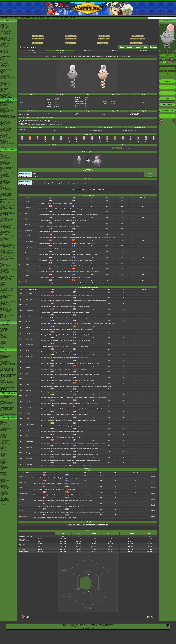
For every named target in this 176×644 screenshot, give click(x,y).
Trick (20, 488)
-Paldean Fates (4, 447)
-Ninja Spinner (3, 475)
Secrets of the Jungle (5, 388)
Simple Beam (23, 516)
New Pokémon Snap (5, 183)
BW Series (3, 342)
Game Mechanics (4, 67)
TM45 (20, 379)
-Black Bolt (3, 435)
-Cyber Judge (3, 497)
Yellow (2, 294)
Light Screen (29, 311)
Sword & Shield (4, 171)
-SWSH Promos (4, 467)
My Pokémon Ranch (5, 261)
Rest (26, 253)
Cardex (2, 65)
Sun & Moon (3, 187)
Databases (8, 21)
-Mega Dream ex (4, 477)
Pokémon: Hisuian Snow (6, 131)
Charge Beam (30, 396)
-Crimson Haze (4, 495)
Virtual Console (4, 308)
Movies (8, 349)
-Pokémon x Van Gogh (5, 83)
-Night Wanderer (4, 492)
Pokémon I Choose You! (6, 385)
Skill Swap (29, 390)
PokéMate (3, 282)
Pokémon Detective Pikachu (7, 391)
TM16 (20, 311)
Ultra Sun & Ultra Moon (6, 189)
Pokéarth (72, 18)
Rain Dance (29, 322)
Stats (146, 47)
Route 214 (36, 173)
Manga (8, 322)
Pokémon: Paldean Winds (6, 132)
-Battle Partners (4, 486)
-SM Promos (3, 469)
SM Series (3, 347)
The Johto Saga (4, 108)
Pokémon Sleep (4, 166)
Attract (28, 379)
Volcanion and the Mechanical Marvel (7, 383)
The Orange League (5, 107)
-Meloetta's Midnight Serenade (7, 375)
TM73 (20, 424)
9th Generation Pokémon (6, 95)
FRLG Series (3, 337)
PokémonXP (3, 79)
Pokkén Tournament (5, 217)
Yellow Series (3, 333)
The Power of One (4, 355)
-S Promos (3, 503)
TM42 (20, 367)
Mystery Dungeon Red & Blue (7, 276)
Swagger (28, 453)
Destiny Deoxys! (4, 362)
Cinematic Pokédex (5, 66)
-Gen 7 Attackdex (4, 53)
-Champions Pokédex (5, 43)
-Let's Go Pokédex (4, 35)
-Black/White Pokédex (5, 31)
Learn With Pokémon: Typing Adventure (7, 237)
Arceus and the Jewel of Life (7, 369)
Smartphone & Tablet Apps (6, 312)
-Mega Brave (3, 479)
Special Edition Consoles (6, 309)
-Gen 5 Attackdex (4, 50)
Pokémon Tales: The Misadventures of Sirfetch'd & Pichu (7, 144)
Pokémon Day (3, 85)
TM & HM (92, 190)
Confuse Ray (29, 230)
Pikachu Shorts (8, 393)
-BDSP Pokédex (4, 37)
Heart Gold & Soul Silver (6, 244)
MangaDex (3, 326)
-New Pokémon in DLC (6, 97)
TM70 (20, 419)
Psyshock (28, 264)
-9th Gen (2, 72)
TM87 (20, 453)
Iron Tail (28, 328)
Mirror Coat (22, 505)
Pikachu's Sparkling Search (7, 408)
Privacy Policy (94, 624)
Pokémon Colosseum (5, 268)
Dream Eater (29, 441)
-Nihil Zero (3, 476)
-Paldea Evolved (4, 452)
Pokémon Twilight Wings (6, 128)
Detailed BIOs (3, 328)
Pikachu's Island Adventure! (7, 405)
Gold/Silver (3, 285)
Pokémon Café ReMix (5, 162)
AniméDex (3, 103)
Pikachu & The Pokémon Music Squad (8, 415)
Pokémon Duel (4, 218)
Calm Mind (29, 293)
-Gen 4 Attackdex (4, 49)
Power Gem (28, 247)
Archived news (4, 24)
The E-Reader (3, 281)
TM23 (20, 328)
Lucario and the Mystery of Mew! (8, 364)
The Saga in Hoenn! (5, 109)
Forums (16, 18)
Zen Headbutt (29, 242)
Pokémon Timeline (4, 75)
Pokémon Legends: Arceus (7, 173)
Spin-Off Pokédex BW (5, 63)
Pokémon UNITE (4, 165)
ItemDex (2, 57)
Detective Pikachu (4, 197)
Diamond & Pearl (4, 242)
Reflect (28, 350)
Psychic (27, 276)
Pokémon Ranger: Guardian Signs (8, 245)
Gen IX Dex (32, 51)
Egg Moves (154, 47)
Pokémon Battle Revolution (7, 253)
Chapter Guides (4, 329)
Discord (28, 18)
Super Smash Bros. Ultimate (7, 199)
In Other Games (4, 307)
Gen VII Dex (88, 51)
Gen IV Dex (32, 53)
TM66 (20, 407)
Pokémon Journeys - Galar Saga (8, 116)
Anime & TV (8, 100)
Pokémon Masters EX (5, 164)
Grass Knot (29, 447)
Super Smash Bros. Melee (6, 291)
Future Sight (22, 476)
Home (11, 18)
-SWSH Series (4, 454)
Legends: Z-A (3, 157)
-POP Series (3, 471)
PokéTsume (3, 147)
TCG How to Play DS (5, 238)
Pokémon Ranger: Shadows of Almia (7, 257)
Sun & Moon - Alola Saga (6, 115)
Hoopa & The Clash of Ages (7, 381)
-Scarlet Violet (3, 453)
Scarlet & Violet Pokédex (48, 18)
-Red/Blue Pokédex (5, 27)
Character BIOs (4, 327)
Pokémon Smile (4, 180)
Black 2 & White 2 (4, 224)
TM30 (20, 339)
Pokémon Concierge (5, 141)
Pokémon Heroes (4, 360)
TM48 (20, 390)
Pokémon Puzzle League (6, 295)
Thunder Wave (30, 424)
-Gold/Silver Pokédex (5, 28)
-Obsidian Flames (4, 451)
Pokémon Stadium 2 (5, 287)
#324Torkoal (28, 617)
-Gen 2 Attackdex (4, 47)
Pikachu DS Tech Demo (6, 279)
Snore (27, 259)
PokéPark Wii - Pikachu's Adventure (6, 251)
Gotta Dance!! (3, 401)
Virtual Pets (3, 313)
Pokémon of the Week (5, 69)
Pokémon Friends (4, 160)
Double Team (30, 345)
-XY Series (3, 457)
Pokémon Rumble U (5, 228)
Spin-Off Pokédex (4, 61)
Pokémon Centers (4, 76)
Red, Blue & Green (5, 293)
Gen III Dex (60, 53)
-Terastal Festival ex (5, 488)
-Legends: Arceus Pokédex (7, 38)
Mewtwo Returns (4, 358)
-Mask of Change (4, 494)
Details (151, 173)
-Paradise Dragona (5, 490)
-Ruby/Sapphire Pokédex (6, 29)
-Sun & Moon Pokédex (5, 34)
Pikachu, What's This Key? (6, 413)
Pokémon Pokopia (4, 159)
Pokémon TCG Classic (6, 428)
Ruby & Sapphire (4, 264)
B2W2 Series (3, 344)
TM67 (20, 413)
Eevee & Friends (4, 412)
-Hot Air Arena (3, 485)
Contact (22, 18)
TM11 (20, 299)
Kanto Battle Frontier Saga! (7, 111)
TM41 (20, 362)
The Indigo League (5, 106)
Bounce (27, 281)
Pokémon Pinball (4, 298)
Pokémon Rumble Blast (6, 232)
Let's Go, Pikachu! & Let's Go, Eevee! (7, 190)
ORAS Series (3, 346)
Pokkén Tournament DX (6, 196)
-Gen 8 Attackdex (4, 54)
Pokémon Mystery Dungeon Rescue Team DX (7, 178)
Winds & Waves (4, 153)
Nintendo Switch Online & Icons (8, 315)
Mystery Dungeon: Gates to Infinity (8, 229)
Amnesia (21, 499)
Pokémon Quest (4, 198)
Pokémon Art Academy (6, 208)
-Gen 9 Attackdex (4, 55)
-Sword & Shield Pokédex (6, 36)
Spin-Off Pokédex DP (5, 62)
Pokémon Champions (5, 158)
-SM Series (3, 456)
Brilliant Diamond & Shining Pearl (8, 172)
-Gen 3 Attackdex (4, 48)
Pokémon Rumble (4, 247)
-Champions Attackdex (5, 56)
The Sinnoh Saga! (4, 112)
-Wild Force (3, 496)
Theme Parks (3, 89)
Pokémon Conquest (5, 230)
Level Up (84, 190)
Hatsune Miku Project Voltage (7, 80)
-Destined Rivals (4, 438)
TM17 (20, 316)
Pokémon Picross (4, 215)
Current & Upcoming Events (7, 93)
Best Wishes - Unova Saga (7, 113)
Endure (28, 402)
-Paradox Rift (3, 448)
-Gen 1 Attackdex (4, 46)
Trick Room (29, 464)
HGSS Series (3, 341)
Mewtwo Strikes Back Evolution (8, 387)
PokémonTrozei (4, 277)
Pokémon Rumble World (6, 212)
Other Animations (4, 139)
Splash (27, 202)
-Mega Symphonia (4, 480)
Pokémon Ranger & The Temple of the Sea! (8, 365)
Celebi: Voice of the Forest (6, 359)
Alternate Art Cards (5, 426)
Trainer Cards (3, 424)
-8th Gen (2, 73)
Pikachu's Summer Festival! (7, 402)
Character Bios (4, 105)
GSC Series (3, 334)
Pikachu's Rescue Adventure (7, 397)
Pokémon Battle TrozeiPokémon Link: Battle (8, 206)
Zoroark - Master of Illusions (7, 371)
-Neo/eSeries (3, 462)
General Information (5, 325)
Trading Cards (8, 418)
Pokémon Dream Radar (6, 225)
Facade (28, 367)
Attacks (138, 47)
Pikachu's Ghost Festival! (6, 404)
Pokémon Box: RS (4, 273)
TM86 (20, 447)
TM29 (20, 333)
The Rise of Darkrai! (5, 367)
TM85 (20, 441)
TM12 (20, 305)
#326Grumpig (147, 617)
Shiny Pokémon (4, 125)
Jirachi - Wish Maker (5, 361)
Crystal (2, 286)
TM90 (20, 459)
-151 (1, 450)
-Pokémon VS (3, 499)
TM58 (20, 402)
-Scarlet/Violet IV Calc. (5, 68)
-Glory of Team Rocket (5, 484)
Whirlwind (22, 510)
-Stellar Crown (3, 443)
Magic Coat (28, 236)
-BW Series (3, 458)
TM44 (20, 373)
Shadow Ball (29, 339)
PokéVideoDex (4, 137)
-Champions (3, 70)
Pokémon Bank (4, 204)
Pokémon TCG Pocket (5, 168)
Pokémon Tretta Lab (5, 226)
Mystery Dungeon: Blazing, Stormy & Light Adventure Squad (8, 248)
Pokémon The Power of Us (6, 386)
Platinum (2, 243)
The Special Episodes (5, 122)
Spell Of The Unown (5, 356)
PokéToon (2, 133)
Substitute (29, 459)
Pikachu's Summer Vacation (7, 395)
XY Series (2, 345)
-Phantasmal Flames (5, 433)
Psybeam (28, 219)
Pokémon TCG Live (5, 185)
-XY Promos (3, 470)
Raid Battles (3, 427)
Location (130, 47)
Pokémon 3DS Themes (6, 311)
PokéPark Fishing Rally (6, 280)
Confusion (28, 207)
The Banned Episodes (5, 124)
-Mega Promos (4, 465)
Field (128, 148)
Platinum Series (4, 340)
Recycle (28, 413)
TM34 (20, 356)
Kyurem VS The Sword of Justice (8, 374)
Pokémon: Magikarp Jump (6, 193)
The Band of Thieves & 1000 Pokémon (7, 209)
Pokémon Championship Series (8, 78)
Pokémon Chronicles (5, 121)
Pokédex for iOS (4, 240)
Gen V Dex (144, 51)
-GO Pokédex (3, 40)
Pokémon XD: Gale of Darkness (8, 269)
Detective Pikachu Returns (6, 167)
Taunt (27, 305)
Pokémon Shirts (4, 88)
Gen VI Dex (116, 51)
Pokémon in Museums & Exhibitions (6, 82)
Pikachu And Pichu (5, 398)
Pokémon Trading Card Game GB (8, 301)
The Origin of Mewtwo (5, 353)
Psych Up (28, 224)
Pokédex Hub (35, 18)
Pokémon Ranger (4, 275)
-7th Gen (2, 74)
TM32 (20, 345)
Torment (28, 362)
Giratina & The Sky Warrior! (7, 368)
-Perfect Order (3, 431)
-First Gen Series (4, 463)
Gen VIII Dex (60, 51)
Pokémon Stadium (4, 300)
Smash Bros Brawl (4, 262)
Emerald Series (4, 338)
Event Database (4, 94)
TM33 (20, 350)
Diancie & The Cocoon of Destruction (6, 380)
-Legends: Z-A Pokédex (6, 42)
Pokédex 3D (3, 234)
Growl (27, 213)
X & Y (1, 202)
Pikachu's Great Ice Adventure (7, 407)
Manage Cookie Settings (106, 624)
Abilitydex (2, 60)
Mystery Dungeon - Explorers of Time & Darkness (8, 259)
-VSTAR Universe (4, 498)
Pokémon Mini (3, 289)
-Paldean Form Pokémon (6, 98)
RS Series (3, 335)
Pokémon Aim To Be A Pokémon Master (8, 118)
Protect (28, 316)
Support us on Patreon (88, 629)
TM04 (20, 293)
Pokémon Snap (4, 296)
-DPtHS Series (4, 459)
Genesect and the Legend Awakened (6, 377)
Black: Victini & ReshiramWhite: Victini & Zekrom (8, 372)
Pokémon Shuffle (4, 211)
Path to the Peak (4, 134)
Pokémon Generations (5, 127)
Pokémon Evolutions (5, 129)
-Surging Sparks (4, 441)
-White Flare (3, 437)
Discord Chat (3, 92)
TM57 (20, 396)
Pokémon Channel (4, 272)
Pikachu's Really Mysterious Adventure (7, 410)
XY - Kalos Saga (4, 114)
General (122, 47)
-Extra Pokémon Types (6, 422)
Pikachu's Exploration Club (6, 406)
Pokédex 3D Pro (4, 235)
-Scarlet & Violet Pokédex (6, 41)
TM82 (20, 436)
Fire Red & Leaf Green (6, 266)
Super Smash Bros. (5, 302)
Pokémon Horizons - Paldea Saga (8, 120)
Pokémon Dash (4, 270)
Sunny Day (29, 299)
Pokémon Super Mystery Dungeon (8, 213)
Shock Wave (29, 356)
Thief (27, 385)
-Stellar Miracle (4, 491)
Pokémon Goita (4, 318)
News (1, 23)
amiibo (2, 314)
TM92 (20, 464)
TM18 (20, 322)
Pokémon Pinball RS (5, 274)
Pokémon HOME (4, 174)
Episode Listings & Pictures (7, 102)
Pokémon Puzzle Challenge (7, 288)
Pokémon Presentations (6, 86)
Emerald (2, 267)
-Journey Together (4, 439)
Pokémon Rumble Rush (6, 194)
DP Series (2, 339)
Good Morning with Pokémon (7, 138)
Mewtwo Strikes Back (5, 354)
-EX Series (3, 460)
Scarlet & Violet (4, 155)
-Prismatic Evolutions (5, 440)
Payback (27, 270)
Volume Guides (4, 331)
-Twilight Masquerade (5, 445)
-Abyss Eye (3, 473)
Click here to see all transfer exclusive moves (88, 525)
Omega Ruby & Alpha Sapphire (8, 203)
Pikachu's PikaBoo (4, 399)
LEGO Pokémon (4, 87)
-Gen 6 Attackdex (4, 51)
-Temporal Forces (4, 446)
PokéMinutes (3, 135)
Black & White (3, 223)
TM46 (20, 385)
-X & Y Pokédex (4, 32)
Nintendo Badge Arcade (6, 221)
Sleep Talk (29, 436)
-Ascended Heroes (5, 432)
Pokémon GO (3, 161)
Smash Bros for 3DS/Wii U (6, 219)
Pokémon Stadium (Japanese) (7, 299)
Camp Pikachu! (4, 400)
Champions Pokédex (62, 18)
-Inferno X (2, 478)
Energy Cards (3, 425)
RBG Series (3, 332)
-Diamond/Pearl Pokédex (6, 30)
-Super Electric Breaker (6, 489)
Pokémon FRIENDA (5, 320)
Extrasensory (23, 482)
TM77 (20, 430)
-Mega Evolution (4, 434)
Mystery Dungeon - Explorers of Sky (8, 254)
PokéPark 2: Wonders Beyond (7, 231)
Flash (27, 419)
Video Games (8, 149)
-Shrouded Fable (4, 444)
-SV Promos (3, 466)
